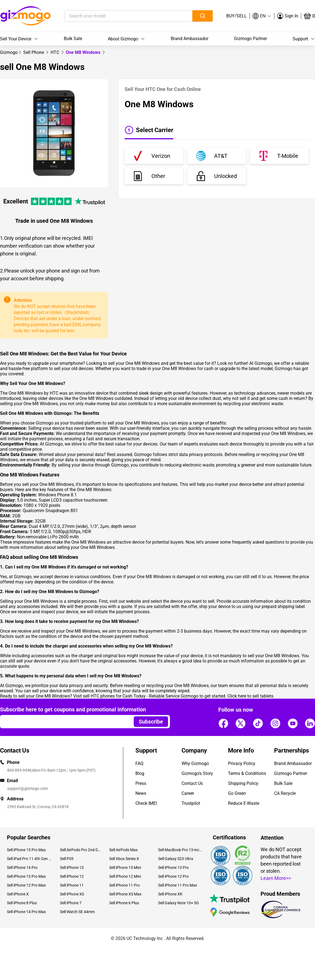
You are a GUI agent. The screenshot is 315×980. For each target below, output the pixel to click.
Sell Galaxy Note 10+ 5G (179, 903)
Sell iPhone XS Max (125, 894)
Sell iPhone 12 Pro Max (26, 885)
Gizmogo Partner (250, 39)
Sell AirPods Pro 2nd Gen (80, 850)
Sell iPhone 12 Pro (173, 876)
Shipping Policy (243, 783)
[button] (262, 16)
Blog (140, 773)
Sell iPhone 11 (72, 885)
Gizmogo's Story (197, 773)
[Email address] (64, 722)
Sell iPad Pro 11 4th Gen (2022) (29, 859)
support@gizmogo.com (27, 788)
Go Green (237, 793)
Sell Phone (34, 52)
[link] (9, 52)
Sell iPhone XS (72, 894)
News (141, 793)
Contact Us (192, 783)
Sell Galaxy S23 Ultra (176, 859)
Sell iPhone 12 (72, 876)
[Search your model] (120, 16)
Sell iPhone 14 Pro (22, 868)
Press (141, 783)
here (242, 696)
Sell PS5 (67, 859)
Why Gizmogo (195, 763)
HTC (55, 52)
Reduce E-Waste (244, 803)
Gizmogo (9, 52)
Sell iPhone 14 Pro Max (26, 912)
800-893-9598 (19, 770)
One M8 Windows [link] (84, 52)
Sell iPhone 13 (72, 868)
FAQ (139, 763)
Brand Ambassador (190, 39)
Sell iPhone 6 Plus (124, 903)
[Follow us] (223, 723)
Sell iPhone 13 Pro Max (26, 876)
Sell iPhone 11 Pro (124, 885)
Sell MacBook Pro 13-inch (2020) (180, 850)
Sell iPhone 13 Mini (125, 868)
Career (188, 793)
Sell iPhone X (18, 894)
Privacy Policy (242, 763)
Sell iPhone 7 (71, 903)
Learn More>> (276, 878)
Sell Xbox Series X (124, 859)
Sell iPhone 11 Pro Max (178, 885)
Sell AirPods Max (123, 850)
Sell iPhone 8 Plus (22, 903)
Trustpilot (191, 803)
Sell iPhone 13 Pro (173, 868)
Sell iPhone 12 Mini (125, 876)
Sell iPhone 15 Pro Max (26, 850)
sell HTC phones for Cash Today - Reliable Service (131, 696)
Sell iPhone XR (170, 894)
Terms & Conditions (247, 773)
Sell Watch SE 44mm (77, 912)
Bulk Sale (73, 39)
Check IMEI (146, 803)
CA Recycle (285, 793)
